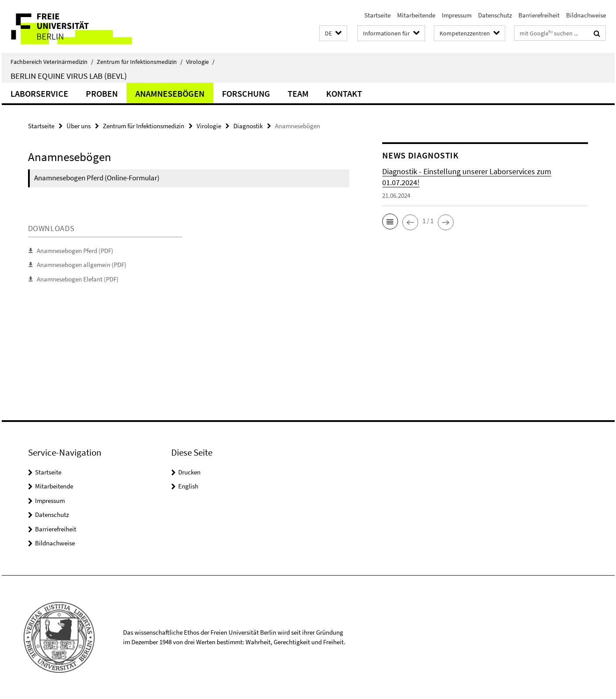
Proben (102, 93)
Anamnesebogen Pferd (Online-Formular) (97, 178)
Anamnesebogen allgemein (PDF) (82, 265)
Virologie (200, 62)
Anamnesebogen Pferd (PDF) (75, 251)
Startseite (377, 15)
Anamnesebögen (170, 93)
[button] (333, 33)
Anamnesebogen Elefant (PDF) (78, 279)
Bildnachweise (586, 15)
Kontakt (344, 93)
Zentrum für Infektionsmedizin (140, 62)
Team (298, 93)
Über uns (79, 126)
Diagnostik (248, 126)
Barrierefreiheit (539, 15)
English (188, 486)
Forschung (246, 93)
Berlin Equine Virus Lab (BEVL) (69, 76)
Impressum (457, 15)
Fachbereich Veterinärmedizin (52, 62)
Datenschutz (495, 15)
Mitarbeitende (416, 15)
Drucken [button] (189, 472)
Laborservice (39, 93)
